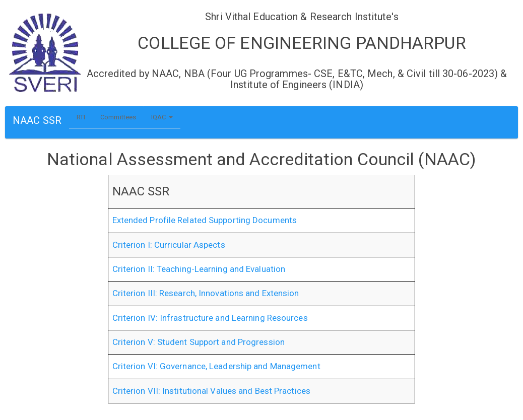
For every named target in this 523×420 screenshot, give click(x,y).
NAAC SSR (37, 120)
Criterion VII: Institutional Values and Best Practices (211, 391)
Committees (118, 117)
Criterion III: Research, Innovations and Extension (206, 293)
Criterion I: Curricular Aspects (169, 245)
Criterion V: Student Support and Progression (199, 342)
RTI (81, 117)
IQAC (162, 117)
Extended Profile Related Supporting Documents (205, 220)
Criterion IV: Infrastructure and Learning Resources (210, 318)
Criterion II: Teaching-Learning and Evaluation (199, 269)
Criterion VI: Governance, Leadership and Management (216, 366)
